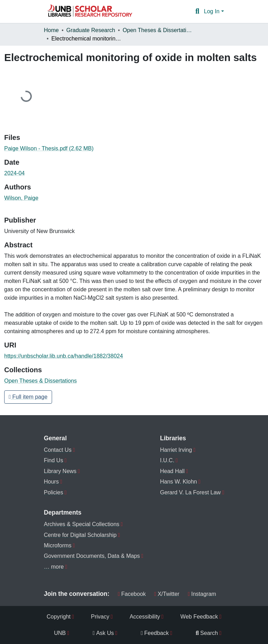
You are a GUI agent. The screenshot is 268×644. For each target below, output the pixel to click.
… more (54, 567)
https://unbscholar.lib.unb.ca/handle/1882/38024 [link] (64, 356)
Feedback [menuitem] (155, 633)
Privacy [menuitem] (100, 617)
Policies (54, 492)
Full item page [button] (28, 397)
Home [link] (52, 30)
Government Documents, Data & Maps (92, 556)
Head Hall (172, 471)
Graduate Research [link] (91, 30)
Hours (52, 482)
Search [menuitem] (207, 633)
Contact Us (58, 450)
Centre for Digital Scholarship (80, 535)
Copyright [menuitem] (59, 617)
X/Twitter (167, 594)
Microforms (58, 545)
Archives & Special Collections (82, 524)
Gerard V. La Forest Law (190, 492)
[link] (134, 149)
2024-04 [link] (15, 173)
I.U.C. (167, 460)
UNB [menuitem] (60, 633)
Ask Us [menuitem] (103, 633)
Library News (60, 471)
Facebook (132, 594)
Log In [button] (213, 11)
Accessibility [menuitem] (145, 617)
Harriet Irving (176, 450)
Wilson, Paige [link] (21, 198)
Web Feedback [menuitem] (199, 617)
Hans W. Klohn (179, 482)
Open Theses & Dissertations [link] (158, 30)
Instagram (202, 594)
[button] (89, 12)
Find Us (54, 460)
